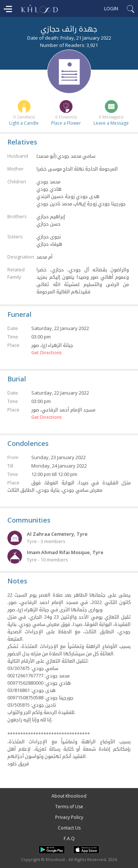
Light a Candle (24, 123)
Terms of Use (69, 807)
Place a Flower (66, 123)
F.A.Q (69, 838)
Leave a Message (111, 123)
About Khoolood (69, 796)
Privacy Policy (69, 817)
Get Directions (47, 353)
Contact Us (69, 828)
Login (111, 8)
